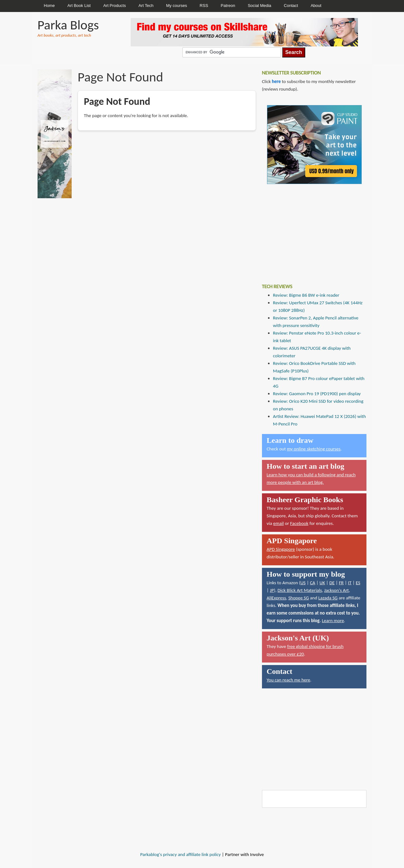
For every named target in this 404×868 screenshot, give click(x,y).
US (303, 583)
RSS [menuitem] (204, 6)
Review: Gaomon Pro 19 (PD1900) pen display (317, 394)
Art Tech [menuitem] (146, 6)
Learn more (333, 621)
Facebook (299, 523)
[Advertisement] (309, 229)
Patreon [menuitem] (228, 6)
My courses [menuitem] (176, 6)
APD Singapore (281, 549)
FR (341, 583)
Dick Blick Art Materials (300, 590)
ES (358, 583)
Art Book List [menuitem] (79, 6)
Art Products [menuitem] (115, 6)
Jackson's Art (336, 590)
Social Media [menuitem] (259, 6)
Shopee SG (298, 598)
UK (322, 583)
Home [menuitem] (49, 6)
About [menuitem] (316, 6)
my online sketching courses (314, 449)
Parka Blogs (68, 25)
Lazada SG (328, 598)
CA (313, 583)
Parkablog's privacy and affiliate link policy (180, 854)
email (279, 523)
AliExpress (276, 598)
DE (332, 583)
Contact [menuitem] (291, 6)
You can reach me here (288, 680)
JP (272, 590)
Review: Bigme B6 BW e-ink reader (306, 295)
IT (350, 583)
